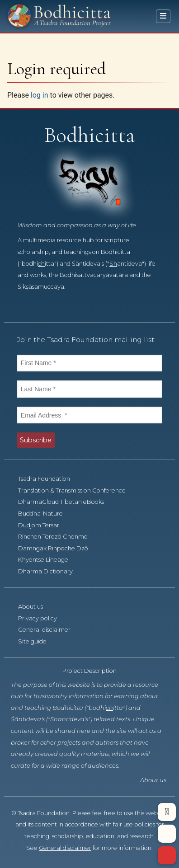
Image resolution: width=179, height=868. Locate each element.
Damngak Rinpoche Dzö (53, 548)
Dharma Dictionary (45, 571)
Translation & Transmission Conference (72, 490)
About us (31, 607)
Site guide (32, 641)
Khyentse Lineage (43, 560)
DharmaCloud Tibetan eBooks (61, 502)
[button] (167, 812)
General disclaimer (44, 630)
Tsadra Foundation (44, 479)
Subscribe (36, 440)
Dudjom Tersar (39, 525)
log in (40, 95)
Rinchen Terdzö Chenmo (53, 537)
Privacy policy (38, 618)
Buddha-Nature (40, 514)
